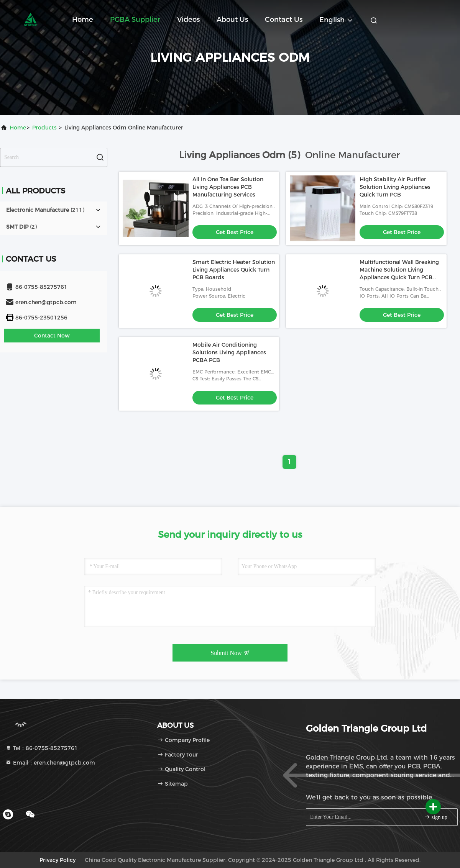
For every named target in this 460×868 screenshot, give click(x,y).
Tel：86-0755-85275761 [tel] (42, 748)
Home (83, 20)
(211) (45, 210)
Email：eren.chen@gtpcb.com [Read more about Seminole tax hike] (50, 763)
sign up (435, 817)
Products (44, 128)
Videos (188, 20)
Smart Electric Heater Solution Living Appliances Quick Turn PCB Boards (234, 270)
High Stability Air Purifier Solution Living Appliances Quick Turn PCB (395, 187)
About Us (232, 20)
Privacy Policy (58, 860)
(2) (21, 227)
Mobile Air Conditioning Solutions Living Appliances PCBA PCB (229, 352)
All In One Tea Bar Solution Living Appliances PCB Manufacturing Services (228, 187)
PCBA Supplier (135, 20)
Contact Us (284, 20)
